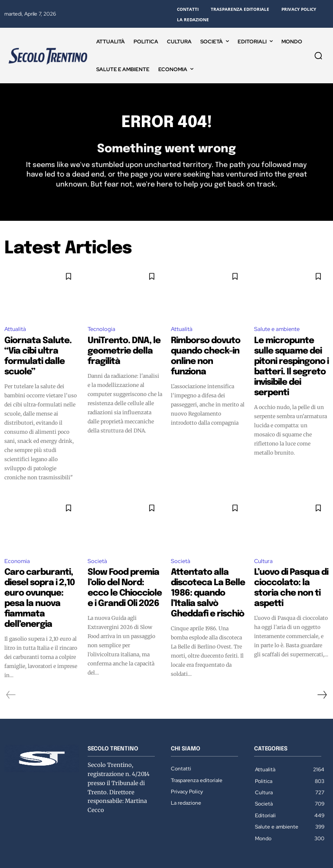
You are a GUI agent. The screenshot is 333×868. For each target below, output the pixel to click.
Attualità (15, 334)
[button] (318, 56)
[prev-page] (11, 668)
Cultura (263, 547)
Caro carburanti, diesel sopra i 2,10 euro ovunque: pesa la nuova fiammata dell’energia (40, 570)
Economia (17, 547)
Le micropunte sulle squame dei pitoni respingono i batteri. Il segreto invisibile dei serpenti (286, 360)
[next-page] (322, 668)
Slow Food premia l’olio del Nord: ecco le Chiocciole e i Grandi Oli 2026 (122, 570)
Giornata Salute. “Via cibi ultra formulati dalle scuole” (41, 352)
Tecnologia (101, 334)
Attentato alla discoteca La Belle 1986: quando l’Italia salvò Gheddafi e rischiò (207, 570)
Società (97, 547)
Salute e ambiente (277, 334)
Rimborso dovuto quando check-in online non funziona (206, 352)
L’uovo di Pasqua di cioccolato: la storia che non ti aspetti (290, 566)
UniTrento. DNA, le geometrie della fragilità (124, 348)
